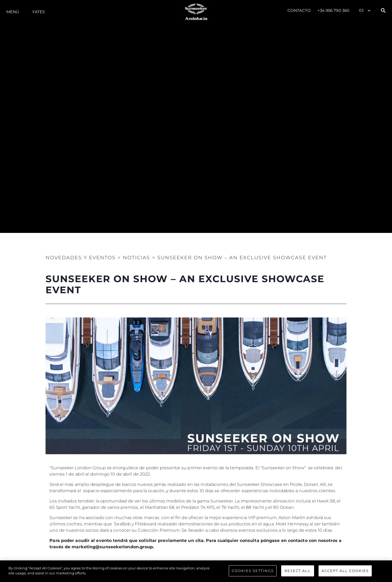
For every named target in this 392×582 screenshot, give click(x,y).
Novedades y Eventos (81, 258)
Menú (13, 12)
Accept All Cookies (345, 571)
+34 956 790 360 (334, 10)
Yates (38, 12)
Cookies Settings (253, 571)
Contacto (299, 10)
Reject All (297, 571)
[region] (196, 571)
